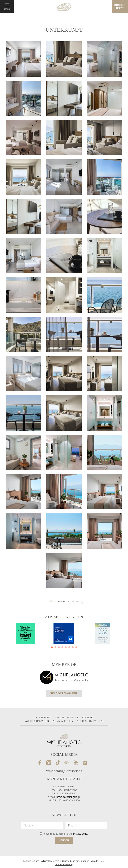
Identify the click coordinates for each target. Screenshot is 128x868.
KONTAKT (88, 717)
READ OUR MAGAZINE (64, 693)
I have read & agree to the (65, 834)
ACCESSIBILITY (87, 721)
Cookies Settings (31, 861)
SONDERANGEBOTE (67, 717)
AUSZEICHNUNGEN (37, 721)
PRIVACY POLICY (63, 721)
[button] (52, 647)
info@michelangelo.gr (68, 797)
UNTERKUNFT (42, 717)
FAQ (102, 721)
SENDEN (64, 840)
